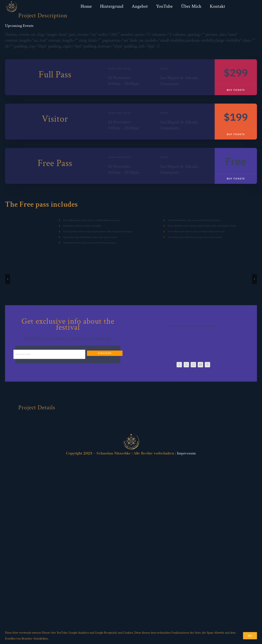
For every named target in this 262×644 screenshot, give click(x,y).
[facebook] (179, 365)
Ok (250, 636)
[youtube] (200, 365)
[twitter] (186, 365)
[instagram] (193, 365)
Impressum (186, 453)
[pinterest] (207, 365)
